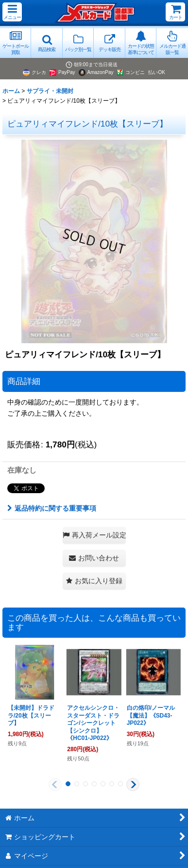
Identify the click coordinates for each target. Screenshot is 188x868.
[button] (12, 12)
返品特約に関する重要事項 (52, 508)
